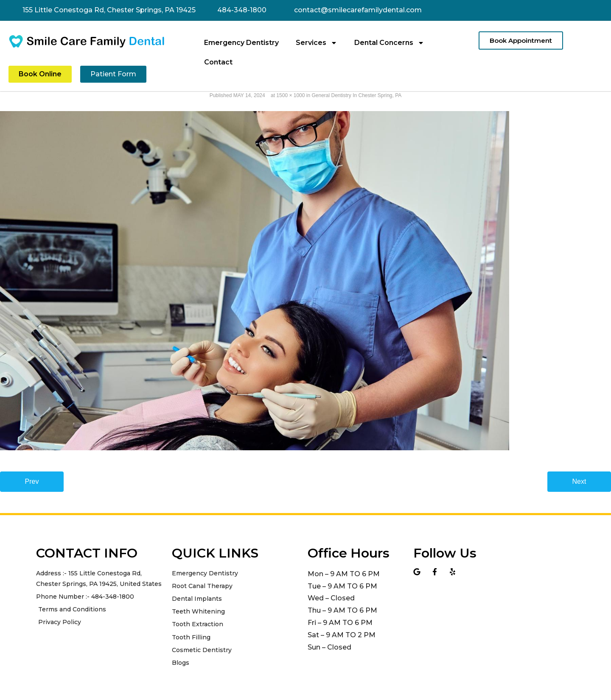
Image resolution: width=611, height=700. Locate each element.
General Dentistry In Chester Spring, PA (356, 95)
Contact (218, 62)
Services (317, 43)
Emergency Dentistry (241, 43)
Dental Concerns (389, 43)
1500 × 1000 (290, 95)
